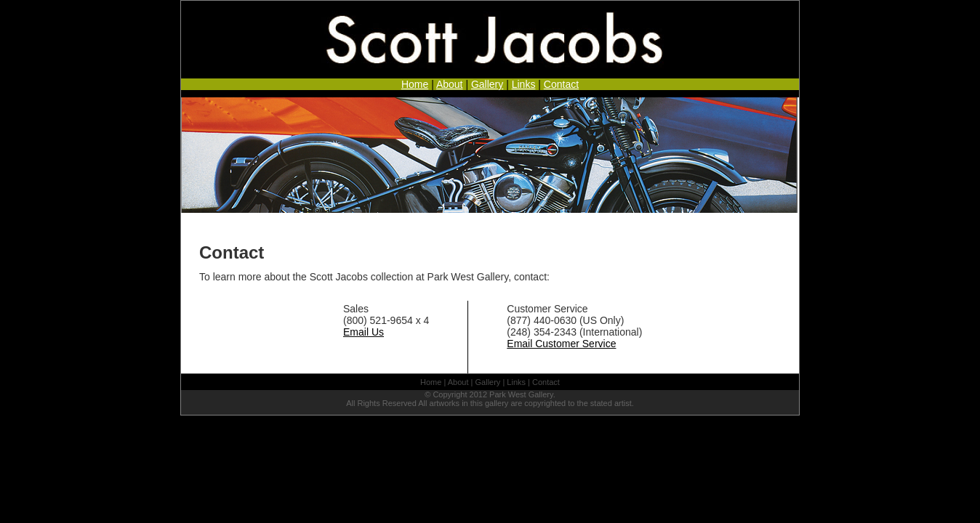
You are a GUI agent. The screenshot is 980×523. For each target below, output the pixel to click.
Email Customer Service (561, 344)
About (450, 84)
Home (415, 84)
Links (524, 84)
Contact (561, 84)
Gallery (487, 84)
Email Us (364, 332)
